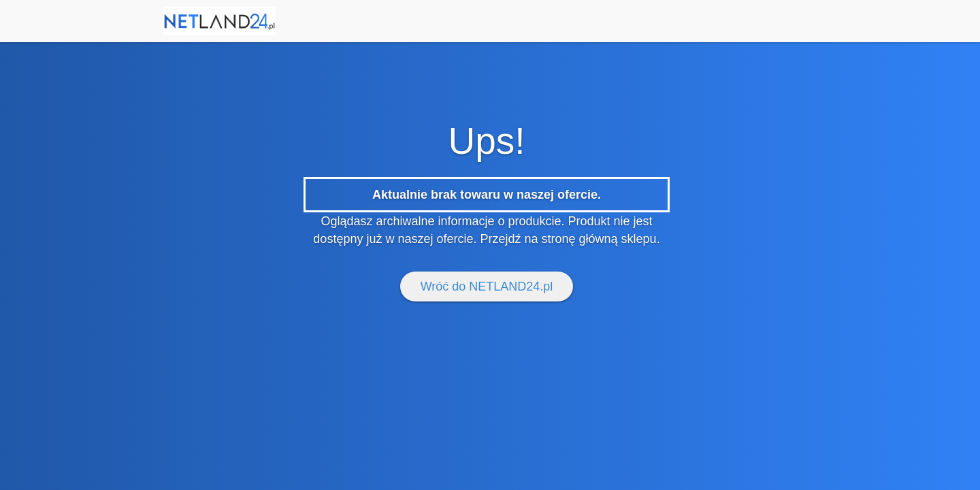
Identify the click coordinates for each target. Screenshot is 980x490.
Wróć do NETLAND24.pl (487, 287)
